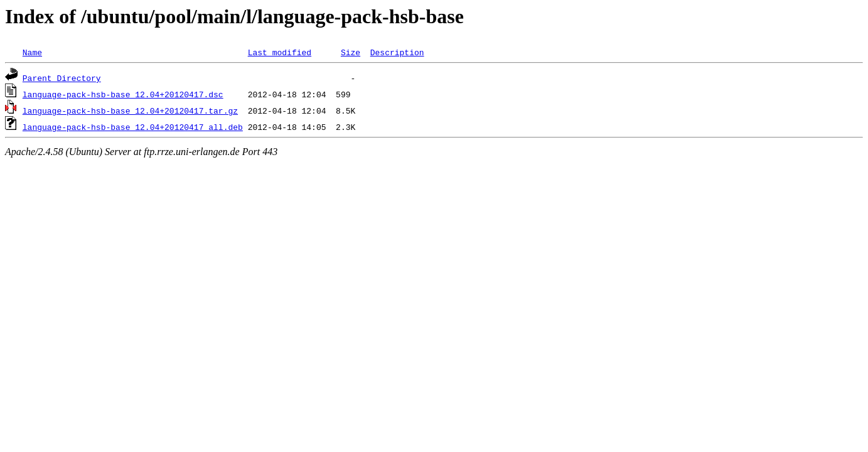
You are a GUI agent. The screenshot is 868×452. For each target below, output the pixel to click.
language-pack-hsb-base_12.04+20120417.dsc (123, 94)
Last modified (280, 52)
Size (351, 52)
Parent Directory (62, 78)
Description (397, 52)
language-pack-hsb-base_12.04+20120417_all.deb (133, 127)
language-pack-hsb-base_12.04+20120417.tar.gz (130, 110)
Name (32, 52)
